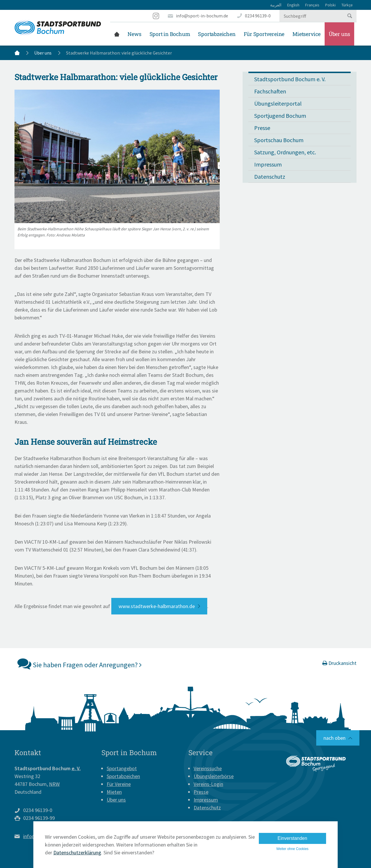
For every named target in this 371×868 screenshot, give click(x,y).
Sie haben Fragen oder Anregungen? (80, 663)
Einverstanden (292, 838)
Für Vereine (119, 784)
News (134, 34)
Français (312, 5)
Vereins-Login (208, 784)
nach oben (334, 738)
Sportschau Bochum (279, 140)
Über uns (339, 34)
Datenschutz (270, 177)
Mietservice (307, 34)
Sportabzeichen (217, 34)
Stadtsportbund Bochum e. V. (290, 79)
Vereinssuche (208, 768)
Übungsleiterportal (278, 103)
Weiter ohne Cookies (292, 849)
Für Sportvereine (264, 34)
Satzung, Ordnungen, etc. (285, 152)
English (293, 5)
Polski (330, 5)
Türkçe (347, 5)
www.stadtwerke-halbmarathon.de (157, 606)
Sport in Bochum (170, 34)
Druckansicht (339, 663)
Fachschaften (270, 91)
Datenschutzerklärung (77, 852)
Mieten (114, 792)
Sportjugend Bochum (280, 116)
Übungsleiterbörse (214, 776)
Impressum (268, 164)
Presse (262, 128)
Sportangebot (122, 768)
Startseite (117, 34)
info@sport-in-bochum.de (202, 16)
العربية (276, 5)
